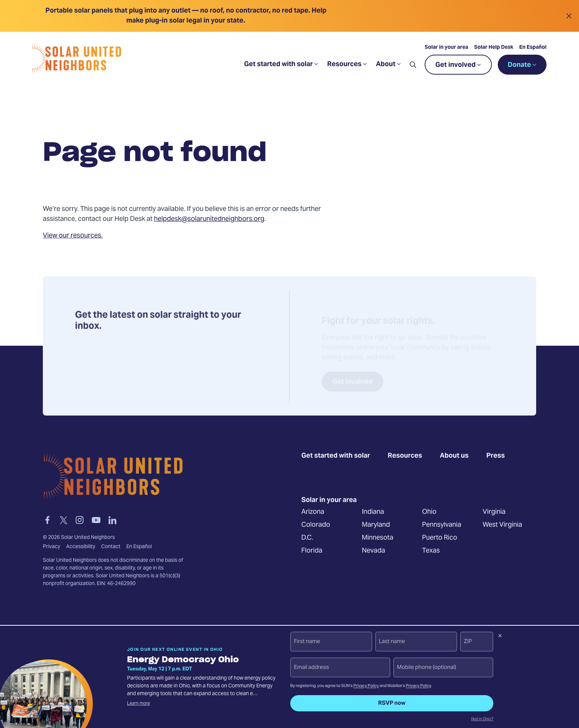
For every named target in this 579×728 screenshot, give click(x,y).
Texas (431, 551)
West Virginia (502, 525)
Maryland (376, 525)
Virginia (494, 512)
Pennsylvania (442, 525)
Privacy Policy (366, 686)
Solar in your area (446, 48)
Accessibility (81, 547)
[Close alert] (569, 16)
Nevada (374, 551)
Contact (111, 547)
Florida (312, 551)
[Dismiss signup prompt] (500, 637)
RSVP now (392, 703)
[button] (413, 65)
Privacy (52, 547)
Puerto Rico (440, 538)
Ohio (429, 512)
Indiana (373, 512)
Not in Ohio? (482, 720)
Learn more (138, 704)
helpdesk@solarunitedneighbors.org (209, 219)
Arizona (313, 512)
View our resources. (73, 236)
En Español (533, 48)
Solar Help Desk (494, 48)
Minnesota (378, 538)
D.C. (307, 538)
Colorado (316, 525)
